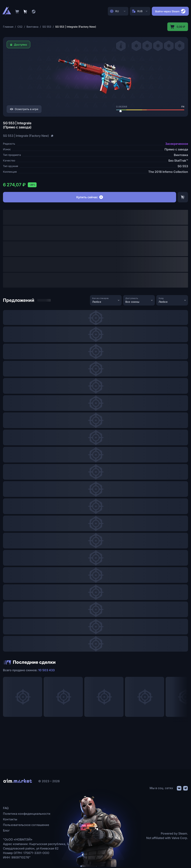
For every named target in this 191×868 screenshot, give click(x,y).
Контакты (10, 819)
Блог (6, 830)
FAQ (6, 808)
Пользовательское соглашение (26, 825)
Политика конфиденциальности (27, 814)
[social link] (179, 788)
